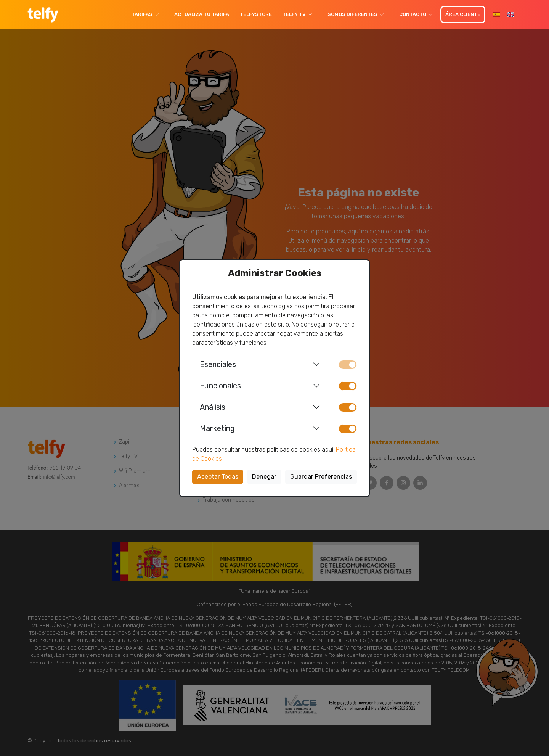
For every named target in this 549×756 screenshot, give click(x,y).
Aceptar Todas (218, 477)
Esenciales (218, 364)
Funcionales (220, 386)
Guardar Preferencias (321, 477)
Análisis (213, 407)
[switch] (348, 386)
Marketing (217, 428)
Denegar (264, 477)
